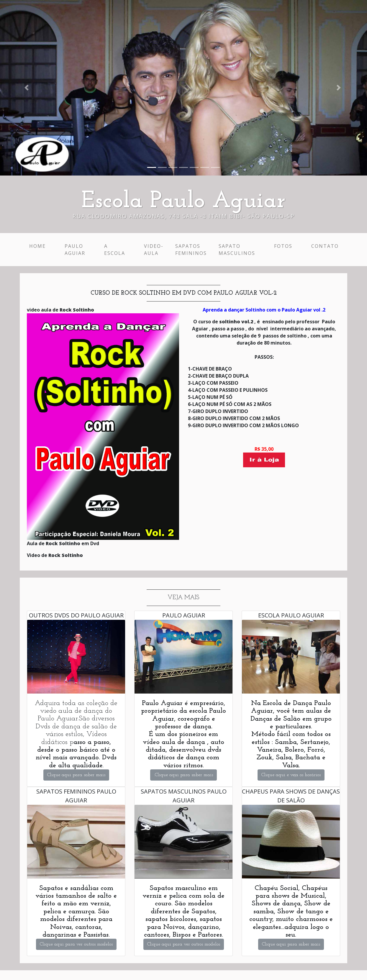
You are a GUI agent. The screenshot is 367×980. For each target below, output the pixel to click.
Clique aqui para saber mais (76, 775)
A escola (115, 250)
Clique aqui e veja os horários (291, 775)
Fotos (283, 246)
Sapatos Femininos (191, 250)
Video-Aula (154, 250)
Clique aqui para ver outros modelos (76, 944)
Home (39, 246)
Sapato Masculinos (237, 250)
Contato (325, 246)
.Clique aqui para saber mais (183, 775)
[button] (28, 88)
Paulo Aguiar (75, 250)
